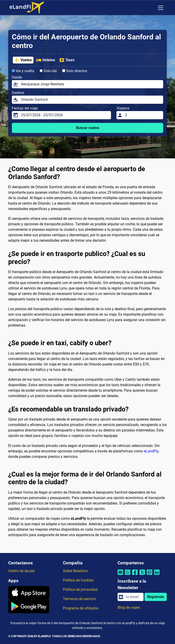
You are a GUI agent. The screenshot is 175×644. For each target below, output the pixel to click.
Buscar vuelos (88, 128)
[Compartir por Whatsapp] (128, 575)
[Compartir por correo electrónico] (120, 575)
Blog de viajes (129, 607)
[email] (133, 597)
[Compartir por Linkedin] (157, 575)
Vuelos (23, 60)
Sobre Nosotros (75, 571)
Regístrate (156, 597)
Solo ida (48, 71)
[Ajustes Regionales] (151, 8)
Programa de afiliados (81, 608)
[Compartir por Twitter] (142, 575)
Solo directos (75, 71)
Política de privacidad (80, 589)
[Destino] (91, 100)
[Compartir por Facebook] (135, 575)
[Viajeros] (143, 115)
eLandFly (151, 451)
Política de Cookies (78, 580)
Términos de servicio (79, 599)
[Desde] (91, 84)
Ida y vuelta (23, 71)
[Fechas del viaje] (65, 115)
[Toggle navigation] (161, 8)
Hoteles (45, 60)
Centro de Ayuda (21, 571)
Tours (67, 60)
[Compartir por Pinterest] (149, 575)
